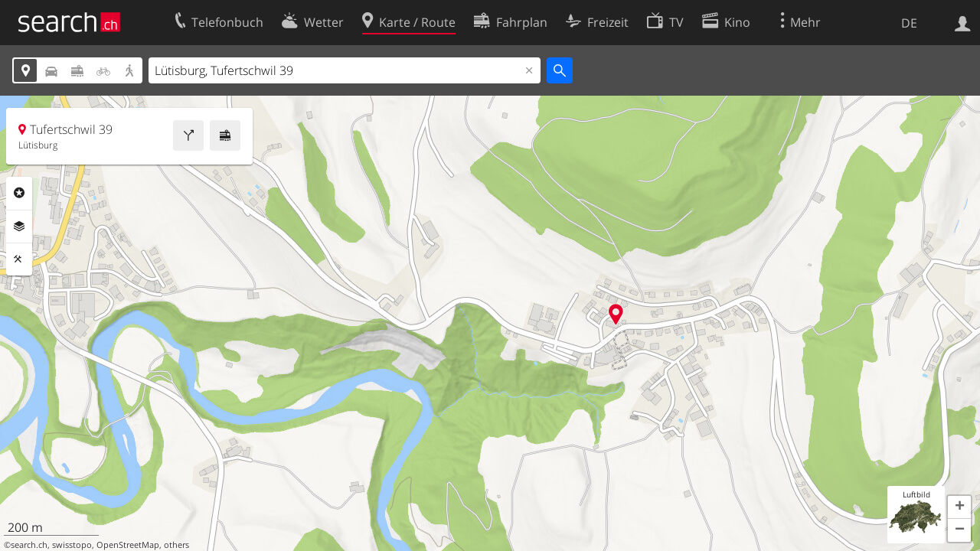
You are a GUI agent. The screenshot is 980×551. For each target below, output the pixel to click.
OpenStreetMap (128, 545)
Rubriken (19, 193)
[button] (959, 507)
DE (909, 23)
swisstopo (72, 545)
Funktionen (19, 259)
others (176, 545)
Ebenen (19, 227)
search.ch (29, 545)
